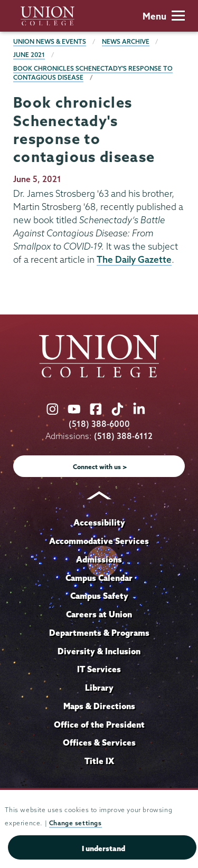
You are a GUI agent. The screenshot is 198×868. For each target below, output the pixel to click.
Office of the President (99, 724)
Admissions (99, 559)
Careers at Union (99, 614)
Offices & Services (99, 742)
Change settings (76, 823)
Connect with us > (100, 467)
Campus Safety (99, 596)
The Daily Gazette (134, 259)
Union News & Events (50, 41)
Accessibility (99, 522)
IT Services (99, 669)
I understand (103, 848)
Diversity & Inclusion (99, 651)
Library (99, 688)
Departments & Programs (99, 633)
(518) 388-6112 (123, 436)
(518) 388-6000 (99, 424)
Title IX (99, 761)
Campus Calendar (99, 578)
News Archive (126, 41)
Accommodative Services (99, 541)
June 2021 (29, 55)
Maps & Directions (99, 706)
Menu (164, 16)
